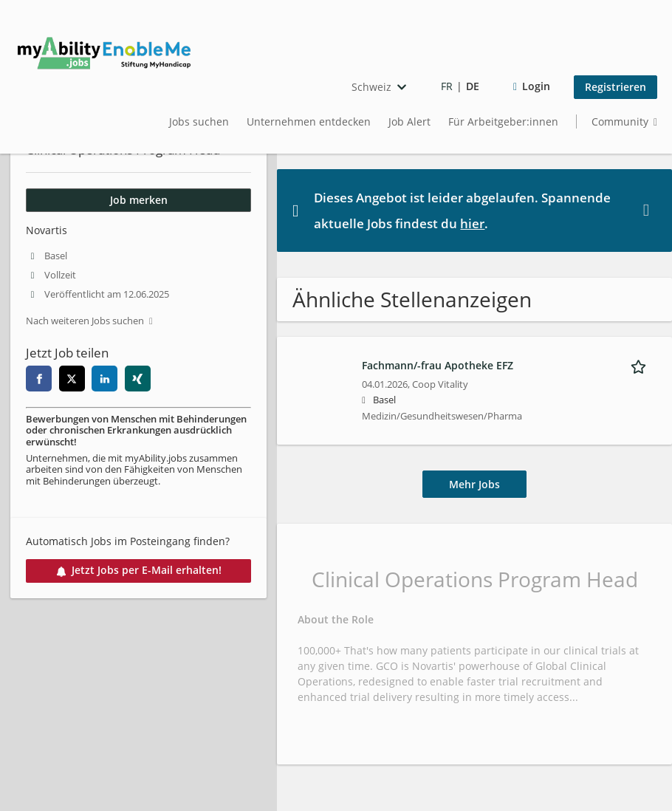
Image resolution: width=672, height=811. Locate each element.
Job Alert (409, 122)
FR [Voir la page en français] (447, 86)
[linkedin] (104, 379)
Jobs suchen (199, 122)
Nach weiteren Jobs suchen (85, 321)
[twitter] (72, 379)
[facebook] (39, 379)
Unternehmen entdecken (309, 122)
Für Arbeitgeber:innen (503, 122)
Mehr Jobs (474, 484)
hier (472, 223)
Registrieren (616, 87)
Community (620, 122)
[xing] (138, 379)
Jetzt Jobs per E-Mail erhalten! (139, 570)
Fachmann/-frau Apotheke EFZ (438, 365)
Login (536, 86)
